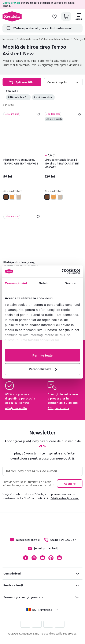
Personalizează (43, 369)
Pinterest (51, 558)
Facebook (26, 558)
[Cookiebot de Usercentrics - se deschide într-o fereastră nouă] (62, 271)
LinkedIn (59, 558)
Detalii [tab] (44, 283)
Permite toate (42, 355)
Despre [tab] (70, 283)
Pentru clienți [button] (13, 585)
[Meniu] (79, 16)
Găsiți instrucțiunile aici (65, 498)
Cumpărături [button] (12, 573)
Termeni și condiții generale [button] (23, 597)
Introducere (9, 39)
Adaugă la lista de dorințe (38, 114)
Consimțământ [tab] (16, 283)
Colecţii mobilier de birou (56, 39)
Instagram (34, 558)
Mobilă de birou (29, 39)
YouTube (42, 558)
